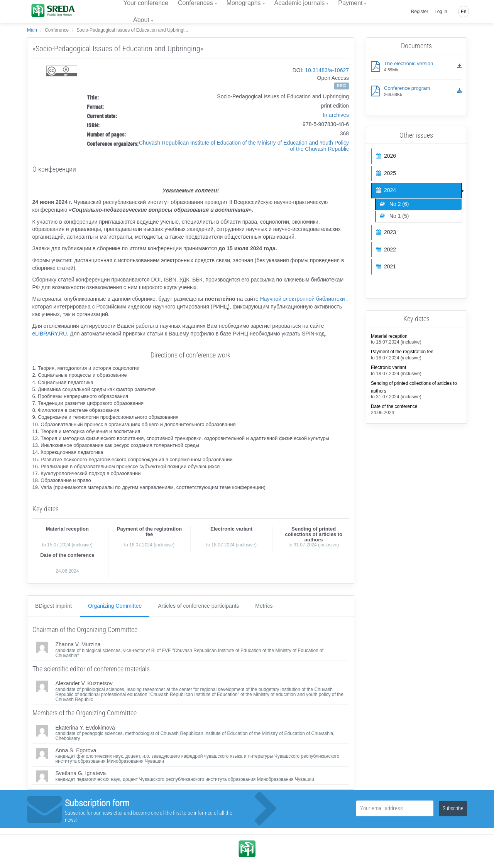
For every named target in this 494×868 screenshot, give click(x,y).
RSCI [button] (342, 86)
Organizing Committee (115, 606)
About (141, 20)
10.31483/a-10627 (327, 70)
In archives (336, 115)
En (464, 12)
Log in (441, 12)
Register (420, 12)
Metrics (264, 606)
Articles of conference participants (198, 606)
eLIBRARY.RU (50, 334)
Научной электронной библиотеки (303, 299)
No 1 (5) (394, 216)
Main (32, 30)
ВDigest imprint (53, 606)
